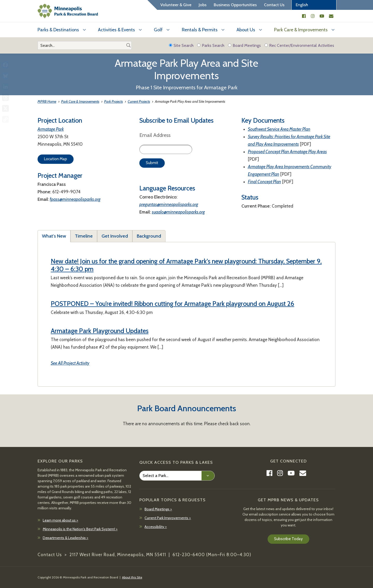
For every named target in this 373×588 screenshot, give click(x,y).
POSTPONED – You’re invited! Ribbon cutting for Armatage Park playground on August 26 (173, 304)
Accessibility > (156, 527)
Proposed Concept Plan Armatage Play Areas (287, 152)
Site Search (181, 45)
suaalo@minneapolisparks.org (178, 212)
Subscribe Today (288, 539)
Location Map (56, 159)
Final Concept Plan (264, 182)
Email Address (155, 135)
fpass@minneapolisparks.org (75, 199)
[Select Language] (314, 5)
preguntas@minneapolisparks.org (169, 204)
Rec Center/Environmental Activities (299, 45)
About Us (246, 30)
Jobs (203, 5)
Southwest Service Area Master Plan (279, 129)
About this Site (132, 577)
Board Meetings (244, 45)
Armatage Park (51, 129)
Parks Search (211, 45)
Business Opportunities (235, 5)
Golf (158, 30)
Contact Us (274, 5)
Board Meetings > (158, 509)
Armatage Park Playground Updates (100, 331)
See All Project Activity (70, 363)
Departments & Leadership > (66, 538)
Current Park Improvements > (168, 518)
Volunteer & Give (176, 5)
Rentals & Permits (200, 30)
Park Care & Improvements (301, 30)
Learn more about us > (60, 520)
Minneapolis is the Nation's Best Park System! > (80, 529)
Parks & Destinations (58, 30)
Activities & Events (116, 30)
